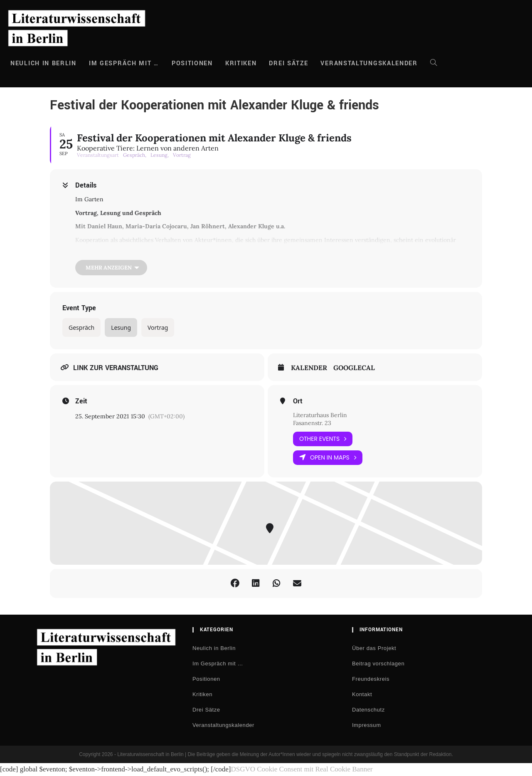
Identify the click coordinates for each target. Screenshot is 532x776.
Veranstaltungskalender (223, 725)
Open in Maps (328, 458)
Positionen (206, 679)
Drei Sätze (206, 710)
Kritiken (202, 694)
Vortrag (158, 327)
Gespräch (81, 327)
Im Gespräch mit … (218, 664)
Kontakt (362, 694)
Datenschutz (368, 710)
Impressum (367, 725)
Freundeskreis (371, 679)
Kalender (309, 368)
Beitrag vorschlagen (378, 664)
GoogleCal (354, 368)
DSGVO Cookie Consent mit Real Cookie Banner (302, 769)
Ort (298, 401)
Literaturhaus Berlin (320, 415)
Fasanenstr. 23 (312, 423)
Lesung (121, 327)
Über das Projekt (374, 648)
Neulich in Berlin (214, 648)
